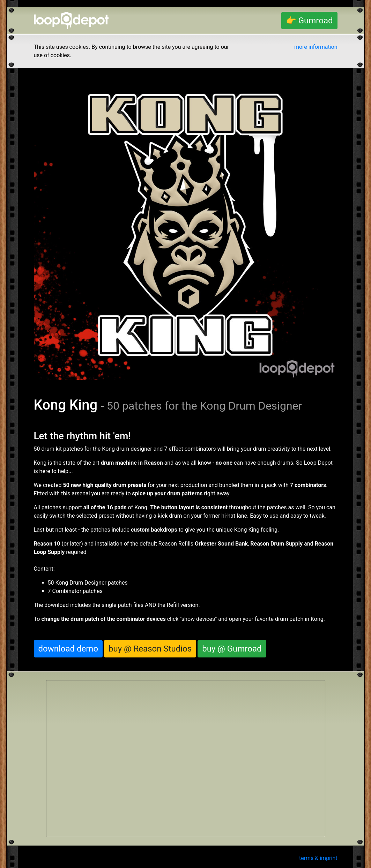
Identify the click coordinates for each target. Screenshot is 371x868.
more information (316, 47)
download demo (68, 649)
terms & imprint (318, 858)
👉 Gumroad (309, 21)
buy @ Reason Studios (150, 649)
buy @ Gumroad (232, 649)
